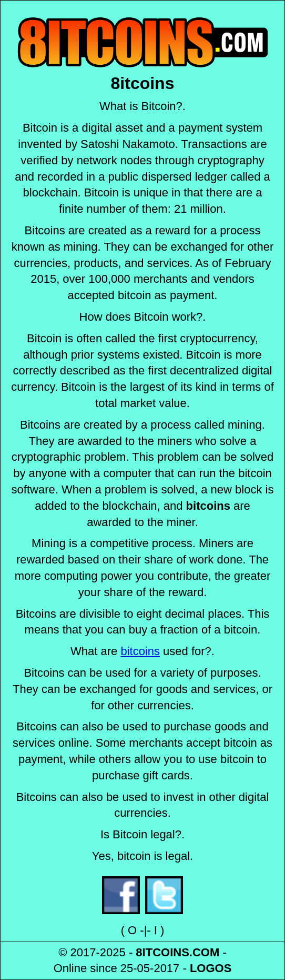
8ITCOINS (162, 952)
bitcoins (140, 651)
